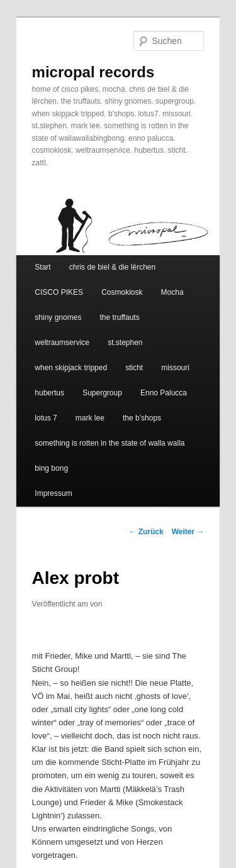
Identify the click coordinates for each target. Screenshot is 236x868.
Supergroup (102, 393)
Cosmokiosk (122, 292)
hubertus (49, 393)
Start (42, 267)
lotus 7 (46, 418)
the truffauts (119, 317)
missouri (175, 368)
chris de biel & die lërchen (112, 267)
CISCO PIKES (59, 292)
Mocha (172, 292)
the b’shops (142, 418)
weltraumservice (62, 343)
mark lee (90, 418)
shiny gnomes (58, 317)
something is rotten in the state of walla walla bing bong (110, 456)
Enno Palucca (164, 393)
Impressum (53, 493)
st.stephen (125, 343)
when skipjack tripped (71, 368)
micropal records (93, 72)
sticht (134, 368)
